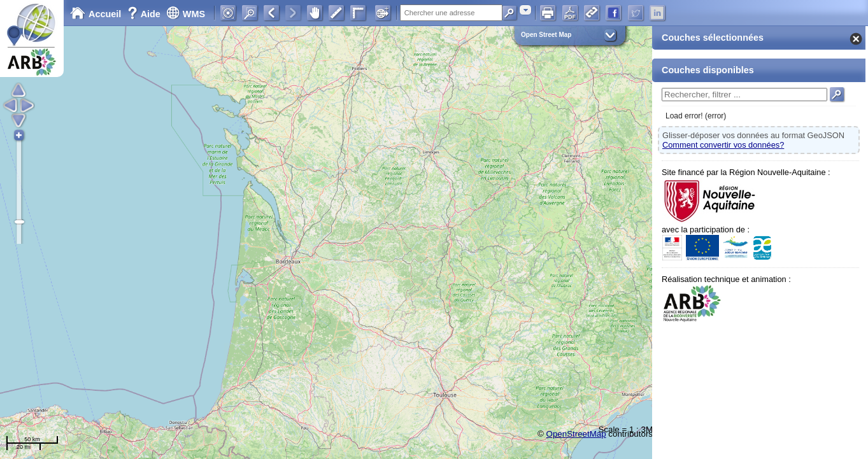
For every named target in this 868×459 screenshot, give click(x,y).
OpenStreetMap (576, 434)
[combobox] (525, 10)
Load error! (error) (696, 116)
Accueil (96, 14)
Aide (145, 14)
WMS (186, 14)
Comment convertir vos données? (723, 145)
